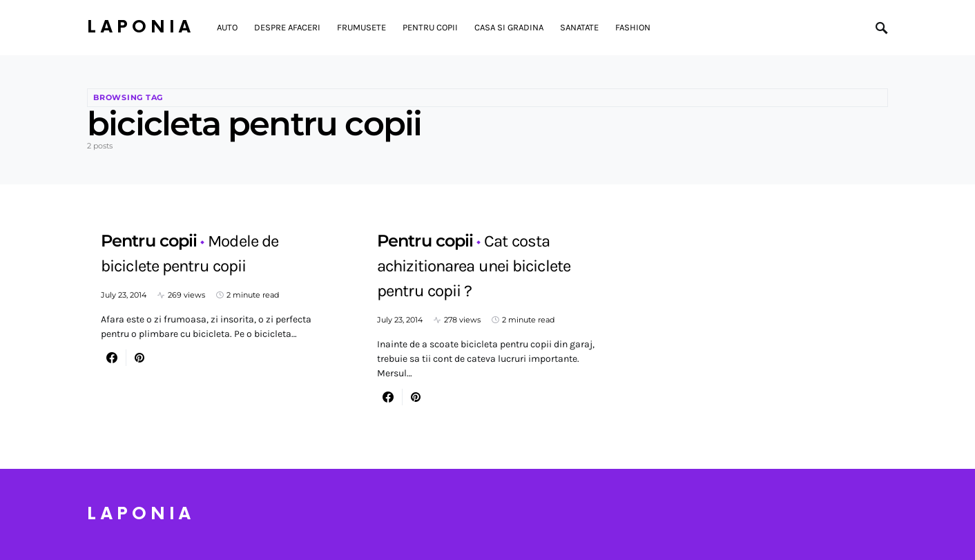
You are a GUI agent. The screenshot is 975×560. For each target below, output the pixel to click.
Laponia (141, 27)
